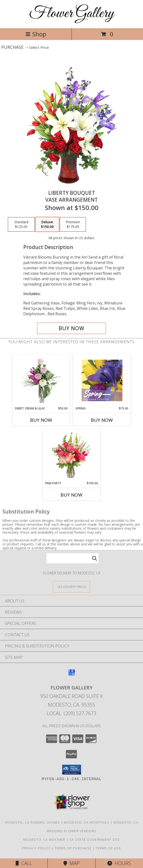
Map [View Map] (71, 863)
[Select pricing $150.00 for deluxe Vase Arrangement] (47, 224)
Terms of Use (108, 848)
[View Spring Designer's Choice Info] (102, 380)
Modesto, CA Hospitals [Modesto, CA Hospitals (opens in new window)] (87, 822)
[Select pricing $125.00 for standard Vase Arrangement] (21, 224)
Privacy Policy (36, 848)
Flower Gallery (72, 14)
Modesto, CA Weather (44, 840)
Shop (36, 34)
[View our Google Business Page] (71, 675)
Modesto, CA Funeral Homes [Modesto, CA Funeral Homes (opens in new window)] (32, 822)
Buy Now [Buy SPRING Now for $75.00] (102, 420)
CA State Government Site (95, 840)
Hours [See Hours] (119, 863)
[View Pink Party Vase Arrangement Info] (72, 455)
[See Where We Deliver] (71, 586)
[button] (72, 770)
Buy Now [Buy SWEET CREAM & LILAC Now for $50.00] (41, 420)
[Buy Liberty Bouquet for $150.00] (71, 328)
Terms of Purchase (73, 848)
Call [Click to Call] (24, 863)
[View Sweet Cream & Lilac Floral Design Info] (41, 380)
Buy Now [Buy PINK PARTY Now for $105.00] (71, 495)
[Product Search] (72, 558)
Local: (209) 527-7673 (71, 713)
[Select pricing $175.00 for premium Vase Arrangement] (73, 224)
